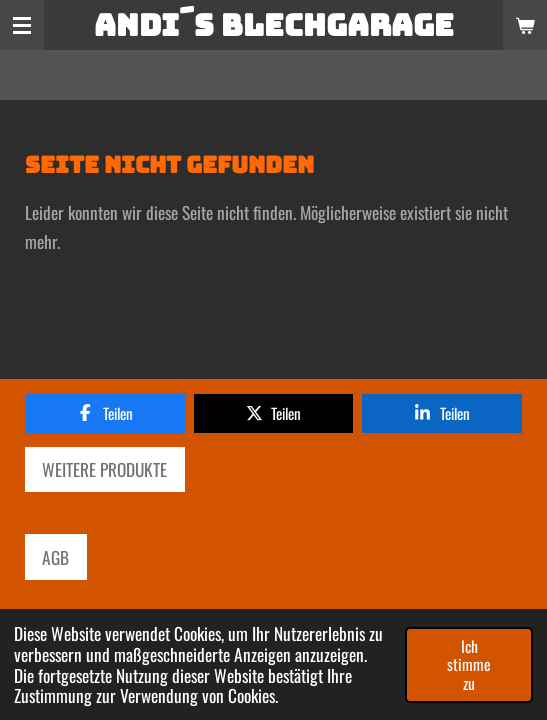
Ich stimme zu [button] (469, 664)
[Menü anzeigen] (22, 25)
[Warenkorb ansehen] (525, 25)
